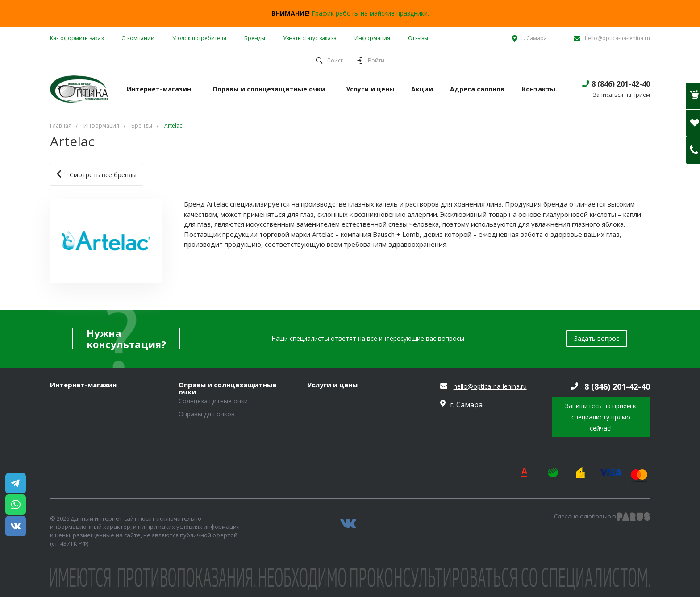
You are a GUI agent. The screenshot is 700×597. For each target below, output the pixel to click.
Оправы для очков (207, 414)
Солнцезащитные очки (213, 401)
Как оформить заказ (77, 38)
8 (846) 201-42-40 (621, 84)
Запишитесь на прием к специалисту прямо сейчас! (601, 417)
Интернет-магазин (83, 385)
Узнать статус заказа (310, 38)
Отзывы (418, 38)
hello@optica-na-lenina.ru (617, 38)
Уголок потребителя (199, 38)
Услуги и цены (332, 385)
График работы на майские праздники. (370, 13)
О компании (138, 38)
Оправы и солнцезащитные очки (227, 388)
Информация (372, 38)
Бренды (255, 38)
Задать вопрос (597, 338)
